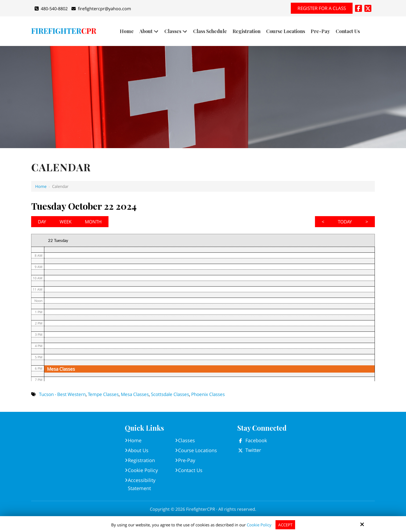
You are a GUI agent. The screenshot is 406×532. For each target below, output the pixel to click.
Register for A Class (322, 8)
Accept (285, 525)
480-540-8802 (51, 9)
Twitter (253, 450)
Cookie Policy (259, 525)
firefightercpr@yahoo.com (101, 9)
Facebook (256, 440)
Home (41, 186)
